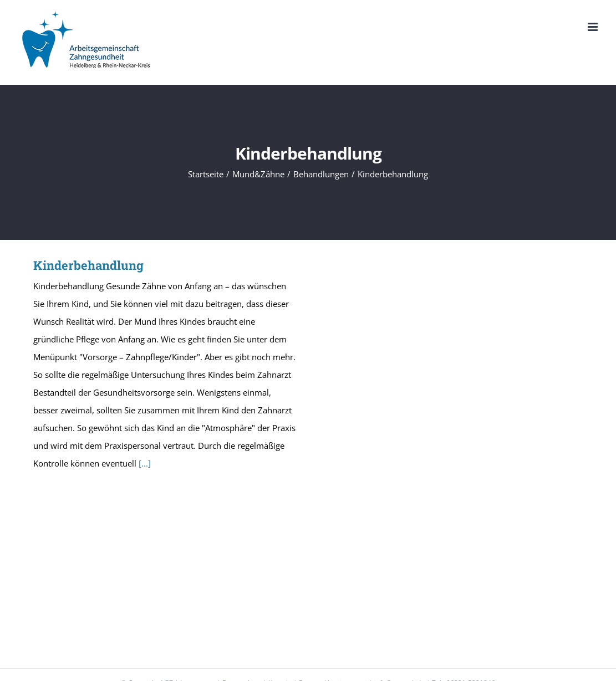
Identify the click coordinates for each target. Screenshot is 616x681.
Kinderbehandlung (88, 265)
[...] (145, 463)
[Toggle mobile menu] (594, 27)
